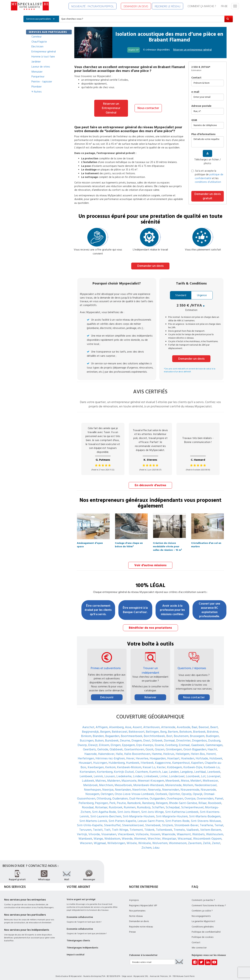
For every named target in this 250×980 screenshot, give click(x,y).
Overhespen (175, 795)
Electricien (37, 47)
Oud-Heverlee (139, 795)
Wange (98, 836)
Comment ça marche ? (203, 897)
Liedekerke (124, 773)
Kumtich (155, 769)
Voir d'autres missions (150, 562)
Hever (130, 755)
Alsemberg (116, 724)
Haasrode (91, 751)
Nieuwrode (208, 787)
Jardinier (36, 62)
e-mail (195, 92)
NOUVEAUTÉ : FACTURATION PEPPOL (93, 6)
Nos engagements (201, 913)
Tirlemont (136, 827)
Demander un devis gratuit (208, 196)
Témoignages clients (78, 938)
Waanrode (168, 831)
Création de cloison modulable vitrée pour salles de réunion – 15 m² (167, 541)
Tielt (107, 827)
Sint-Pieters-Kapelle (122, 818)
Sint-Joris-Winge (152, 809)
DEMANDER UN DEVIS (136, 6)
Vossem (155, 831)
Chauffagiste (39, 42)
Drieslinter (183, 737)
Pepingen (101, 800)
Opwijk (198, 791)
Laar (165, 769)
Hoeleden (188, 755)
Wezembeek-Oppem (207, 836)
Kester (161, 764)
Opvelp (186, 791)
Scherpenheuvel (192, 804)
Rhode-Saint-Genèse (183, 800)
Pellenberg (86, 800)
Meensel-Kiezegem (151, 778)
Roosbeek (215, 800)
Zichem (147, 845)
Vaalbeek (193, 827)
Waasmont (184, 831)
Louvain (110, 773)
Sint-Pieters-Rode (177, 818)
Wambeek (85, 836)
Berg (163, 729)
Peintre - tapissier (42, 82)
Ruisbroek (116, 804)
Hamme (157, 751)
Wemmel (140, 836)
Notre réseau (136, 913)
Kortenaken (88, 769)
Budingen (212, 733)
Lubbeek (88, 778)
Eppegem (128, 742)
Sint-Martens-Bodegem (205, 813)
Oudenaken (120, 795)
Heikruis (169, 751)
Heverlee (142, 755)
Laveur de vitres (41, 67)
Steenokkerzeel (133, 822)
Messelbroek (123, 782)
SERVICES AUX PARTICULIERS (48, 32)
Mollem (188, 782)
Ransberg (148, 800)
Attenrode (168, 724)
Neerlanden (123, 787)
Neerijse (108, 787)
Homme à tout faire (43, 57)
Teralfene (206, 822)
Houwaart (85, 760)
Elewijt (93, 742)
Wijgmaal (100, 840)
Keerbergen (96, 764)
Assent (137, 724)
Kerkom (110, 764)
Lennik (98, 773)
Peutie (121, 800)
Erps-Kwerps (145, 742)
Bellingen (152, 729)
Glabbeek (116, 746)
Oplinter (174, 791)
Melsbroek (91, 782)
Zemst (216, 840)
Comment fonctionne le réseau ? (209, 902)
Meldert (196, 778)
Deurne (125, 737)
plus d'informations (203, 134)
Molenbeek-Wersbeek (149, 782)
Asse (128, 724)
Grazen (160, 746)
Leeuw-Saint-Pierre (151, 818)
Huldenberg (117, 760)
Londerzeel (177, 773)
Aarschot (88, 724)
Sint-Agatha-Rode (104, 809)
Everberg (171, 742)
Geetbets (89, 746)
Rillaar (203, 800)
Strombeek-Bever (186, 822)
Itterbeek (147, 760)
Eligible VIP (134, 50)
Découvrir (107, 694)
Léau (156, 845)
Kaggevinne (163, 760)
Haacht (212, 746)
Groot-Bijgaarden (195, 746)
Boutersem (181, 733)
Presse (132, 929)
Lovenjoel (214, 773)
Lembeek (86, 773)
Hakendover (106, 751)
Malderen (114, 778)
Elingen (116, 742)
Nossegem (92, 791)
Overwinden (205, 795)
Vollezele (142, 831)
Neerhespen (92, 787)
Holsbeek (216, 755)
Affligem (102, 724)
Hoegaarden (158, 755)
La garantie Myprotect (203, 918)
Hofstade (202, 755)
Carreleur (37, 37)
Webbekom (112, 836)
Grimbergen (174, 746)
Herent (211, 751)
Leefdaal (200, 769)
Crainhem (142, 769)
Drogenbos (199, 737)
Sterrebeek (153, 822)
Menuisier (37, 72)
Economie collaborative (80, 914)
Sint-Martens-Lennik (93, 818)
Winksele (145, 840)
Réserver (150, 694)
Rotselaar (101, 804)
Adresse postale (201, 106)
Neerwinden (171, 787)
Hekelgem (183, 751)
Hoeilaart (173, 755)
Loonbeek (193, 773)
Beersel (204, 724)
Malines (101, 778)
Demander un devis (150, 264)
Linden (138, 773)
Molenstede (173, 782)
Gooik (149, 746)
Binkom (86, 733)
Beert (214, 724)
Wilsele (132, 840)
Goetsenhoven (134, 746)
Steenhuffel (112, 822)
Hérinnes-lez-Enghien (110, 755)
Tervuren (85, 827)
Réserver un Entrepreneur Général (111, 106)
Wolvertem (160, 840)
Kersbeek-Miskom (129, 764)
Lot (203, 773)
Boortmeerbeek (132, 733)
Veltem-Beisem (211, 827)
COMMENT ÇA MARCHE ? (202, 6)
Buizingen (87, 737)
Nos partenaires (137, 908)
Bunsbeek (112, 737)
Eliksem (104, 742)
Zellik (207, 840)
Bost (169, 733)
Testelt (98, 827)
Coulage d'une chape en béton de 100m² (129, 541)
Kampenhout (181, 760)
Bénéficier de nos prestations (150, 625)
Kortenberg (105, 769)
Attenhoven (151, 724)
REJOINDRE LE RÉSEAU (168, 6)
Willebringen (116, 840)
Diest (147, 737)
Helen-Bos (198, 751)
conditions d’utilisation (208, 182)
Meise (185, 778)
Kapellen (197, 760)
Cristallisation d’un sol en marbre (206, 541)
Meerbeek (172, 778)
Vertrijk (82, 831)
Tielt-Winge (120, 827)
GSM (194, 120)
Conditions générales (203, 924)
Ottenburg (104, 795)
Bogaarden (112, 733)
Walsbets (198, 831)
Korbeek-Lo (212, 764)
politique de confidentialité (209, 176)
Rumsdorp (144, 804)
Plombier (37, 87)
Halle (119, 751)
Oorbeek (161, 791)
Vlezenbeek (126, 831)
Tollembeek (164, 827)
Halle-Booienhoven (137, 751)
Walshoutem (215, 831)
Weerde (127, 836)
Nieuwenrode (190, 787)
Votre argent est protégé (81, 897)
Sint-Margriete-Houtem (139, 813)
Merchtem (106, 782)
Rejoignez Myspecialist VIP (143, 902)
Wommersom (178, 840)
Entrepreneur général (44, 52)
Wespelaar (169, 836)
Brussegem (197, 733)
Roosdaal (88, 804)
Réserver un (192, 50)
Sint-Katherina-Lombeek (182, 809)
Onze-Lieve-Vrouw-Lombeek (134, 791)
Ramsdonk (134, 800)
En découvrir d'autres (150, 483)
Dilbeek (157, 737)
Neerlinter (139, 787)
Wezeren (86, 840)
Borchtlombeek (154, 733)
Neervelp (154, 787)
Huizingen (100, 760)
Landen (174, 769)
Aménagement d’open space (90, 541)
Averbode (184, 724)
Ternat (219, 822)
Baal (194, 724)
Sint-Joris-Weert (129, 809)
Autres (37, 92)
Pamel (219, 795)
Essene (159, 742)
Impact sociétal (76, 952)
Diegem (137, 737)
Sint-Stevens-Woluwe (206, 818)
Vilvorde (94, 831)
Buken (99, 737)
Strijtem (167, 822)
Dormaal (169, 737)
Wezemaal (185, 836)
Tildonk (149, 827)
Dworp (82, 742)
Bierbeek (199, 729)
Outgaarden (157, 795)
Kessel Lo (149, 764)
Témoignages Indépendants (82, 945)
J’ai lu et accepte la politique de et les (207, 176)
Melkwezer (210, 778)
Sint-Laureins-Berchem (106, 813)
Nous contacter (148, 106)
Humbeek (133, 760)
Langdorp (187, 769)
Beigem (105, 729)
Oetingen (107, 791)
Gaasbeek (198, 742)
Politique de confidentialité (206, 929)
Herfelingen (86, 755)
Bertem (173, 729)
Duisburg (214, 737)
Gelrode (103, 746)
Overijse (190, 795)
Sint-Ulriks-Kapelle (90, 822)
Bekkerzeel (120, 729)
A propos (134, 897)
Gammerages (214, 742)
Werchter (154, 836)
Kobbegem (174, 764)
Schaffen (158, 804)
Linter (164, 773)
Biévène (213, 729)
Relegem (162, 800)
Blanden (98, 733)
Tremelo (179, 827)
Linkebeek (151, 773)
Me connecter (199, 945)
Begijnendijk (90, 729)
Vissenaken (109, 831)
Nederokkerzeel (206, 782)
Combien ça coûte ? (202, 908)
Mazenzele (129, 778)
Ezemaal (184, 742)
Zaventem (195, 840)
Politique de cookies (203, 934)
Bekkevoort (137, 729)
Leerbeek (214, 769)
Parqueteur (38, 77)
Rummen (130, 804)
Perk (112, 800)
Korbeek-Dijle (193, 764)
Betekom (186, 729)
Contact (196, 78)
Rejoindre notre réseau (141, 924)
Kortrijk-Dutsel (124, 769)
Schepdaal (173, 804)
